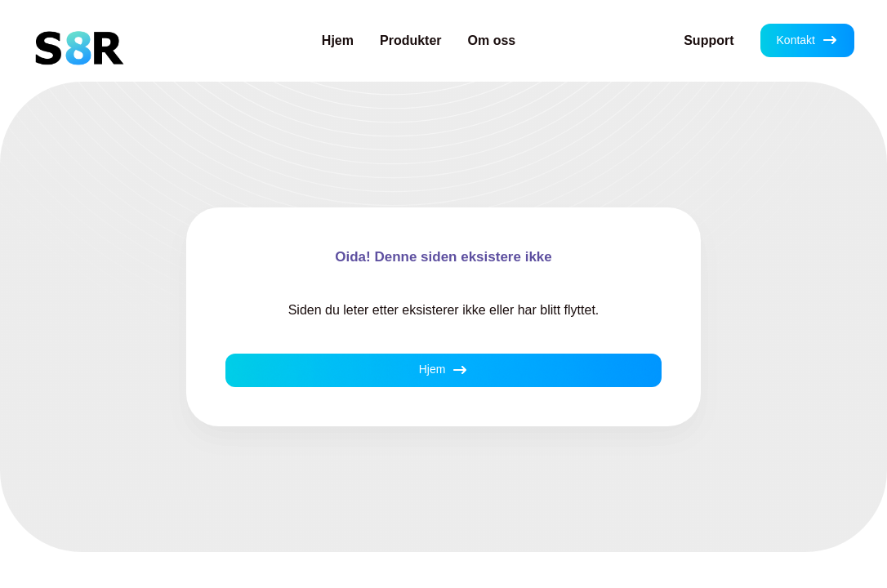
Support (709, 40)
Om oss (492, 40)
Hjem (338, 40)
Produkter (411, 40)
